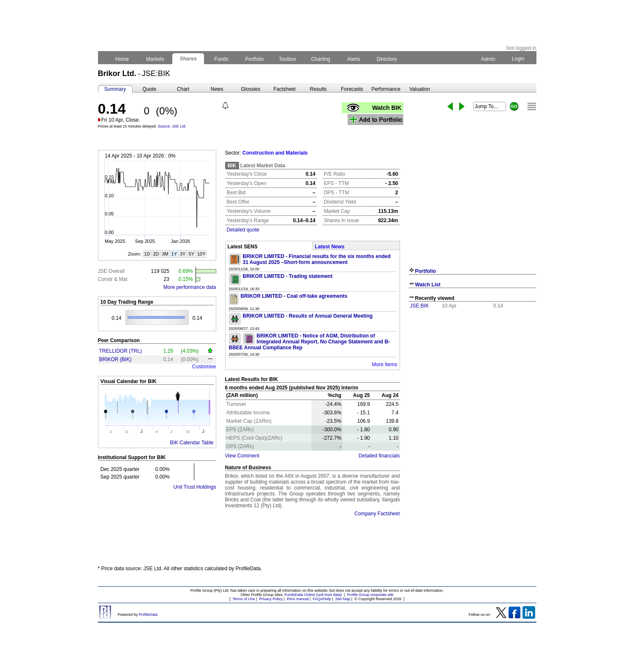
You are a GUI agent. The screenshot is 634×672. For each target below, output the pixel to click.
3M (165, 254)
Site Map (343, 599)
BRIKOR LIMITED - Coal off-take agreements (294, 296)
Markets (155, 59)
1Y (174, 254)
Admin (488, 59)
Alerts (354, 59)
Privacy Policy (271, 599)
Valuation (420, 89)
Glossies (250, 89)
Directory (387, 59)
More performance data (190, 287)
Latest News (330, 247)
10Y (201, 254)
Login (518, 59)
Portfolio (254, 59)
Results (318, 89)
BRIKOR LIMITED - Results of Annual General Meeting (308, 316)
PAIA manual (298, 599)
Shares (188, 59)
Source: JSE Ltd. (172, 126)
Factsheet (284, 89)
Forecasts (352, 89)
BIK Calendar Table (192, 443)
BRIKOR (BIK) (116, 359)
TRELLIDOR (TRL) (121, 351)
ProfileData (148, 615)
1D (147, 254)
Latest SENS (243, 247)
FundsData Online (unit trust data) (313, 595)
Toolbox (288, 59)
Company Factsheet (377, 514)
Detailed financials (379, 456)
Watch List (428, 285)
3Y (183, 254)
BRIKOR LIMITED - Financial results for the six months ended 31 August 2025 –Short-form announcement (317, 259)
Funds (221, 59)
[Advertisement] (473, 375)
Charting (321, 59)
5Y (191, 254)
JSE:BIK (420, 306)
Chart (183, 89)
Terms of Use (244, 599)
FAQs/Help (322, 599)
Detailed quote (243, 230)
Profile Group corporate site (370, 595)
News (217, 89)
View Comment (242, 456)
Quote (149, 89)
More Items (384, 365)
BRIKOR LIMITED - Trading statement (288, 276)
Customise (204, 367)
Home (122, 59)
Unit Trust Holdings (195, 487)
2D (156, 254)
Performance (386, 89)
